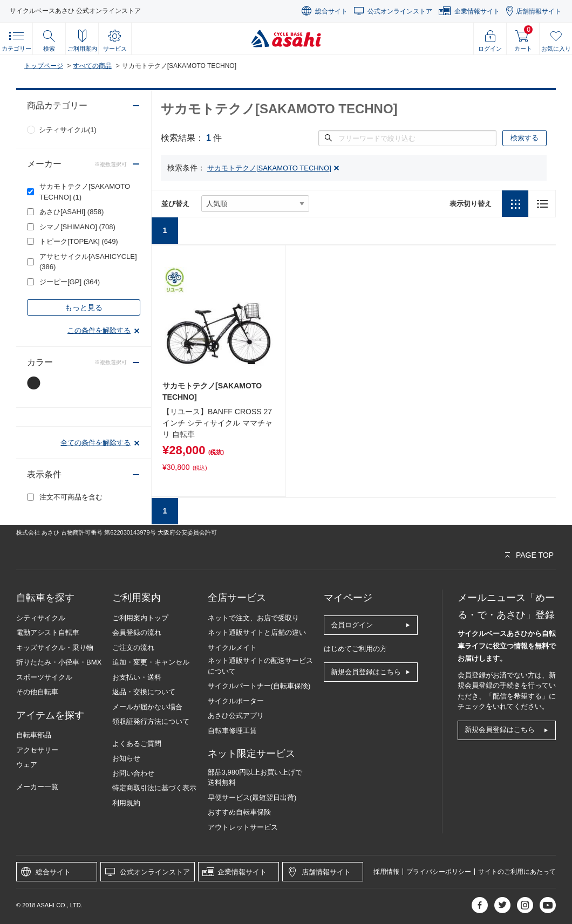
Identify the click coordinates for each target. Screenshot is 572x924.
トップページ (44, 66)
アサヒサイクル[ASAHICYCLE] (88, 262)
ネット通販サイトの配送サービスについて (260, 666)
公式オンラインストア (400, 11)
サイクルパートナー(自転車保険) (259, 686)
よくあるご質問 (137, 744)
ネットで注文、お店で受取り (253, 618)
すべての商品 (92, 66)
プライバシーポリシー (439, 872)
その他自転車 (37, 692)
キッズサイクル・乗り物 (55, 648)
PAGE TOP (535, 555)
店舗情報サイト (539, 11)
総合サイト (331, 11)
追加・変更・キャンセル (151, 662)
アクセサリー (37, 750)
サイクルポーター (236, 701)
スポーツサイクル (44, 677)
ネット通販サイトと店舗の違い (257, 632)
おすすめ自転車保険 (239, 812)
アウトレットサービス (243, 827)
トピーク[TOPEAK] (79, 241)
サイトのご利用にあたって (517, 872)
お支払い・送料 (137, 677)
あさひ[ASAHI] (71, 212)
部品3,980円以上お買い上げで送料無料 (255, 778)
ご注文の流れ (133, 648)
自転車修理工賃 (232, 731)
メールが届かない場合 (147, 707)
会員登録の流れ (137, 632)
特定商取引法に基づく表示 (154, 788)
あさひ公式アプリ (236, 716)
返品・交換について (144, 692)
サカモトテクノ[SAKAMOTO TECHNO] (85, 192)
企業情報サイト (477, 11)
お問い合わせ (133, 773)
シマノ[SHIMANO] (77, 227)
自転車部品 (34, 735)
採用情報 (386, 872)
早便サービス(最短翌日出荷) (252, 798)
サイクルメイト (232, 648)
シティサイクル (41, 618)
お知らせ (126, 758)
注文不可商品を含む (71, 497)
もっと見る (84, 307)
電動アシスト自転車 (48, 632)
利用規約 (126, 803)
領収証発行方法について (151, 721)
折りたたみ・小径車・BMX (59, 662)
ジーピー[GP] (70, 282)
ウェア (27, 765)
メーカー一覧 (37, 787)
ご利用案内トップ (140, 618)
